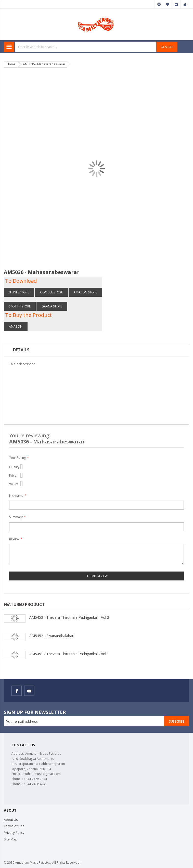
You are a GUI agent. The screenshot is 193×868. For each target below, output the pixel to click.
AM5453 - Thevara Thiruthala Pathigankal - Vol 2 (69, 617)
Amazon (16, 326)
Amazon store (85, 292)
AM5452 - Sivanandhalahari (52, 636)
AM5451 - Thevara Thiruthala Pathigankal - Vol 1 (69, 654)
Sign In (185, 4)
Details (21, 350)
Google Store (51, 292)
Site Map (11, 839)
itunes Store (19, 292)
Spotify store (20, 306)
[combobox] (86, 47)
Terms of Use (14, 826)
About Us (11, 820)
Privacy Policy (14, 833)
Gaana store (52, 306)
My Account (159, 4)
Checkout (176, 4)
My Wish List (168, 4)
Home (11, 64)
